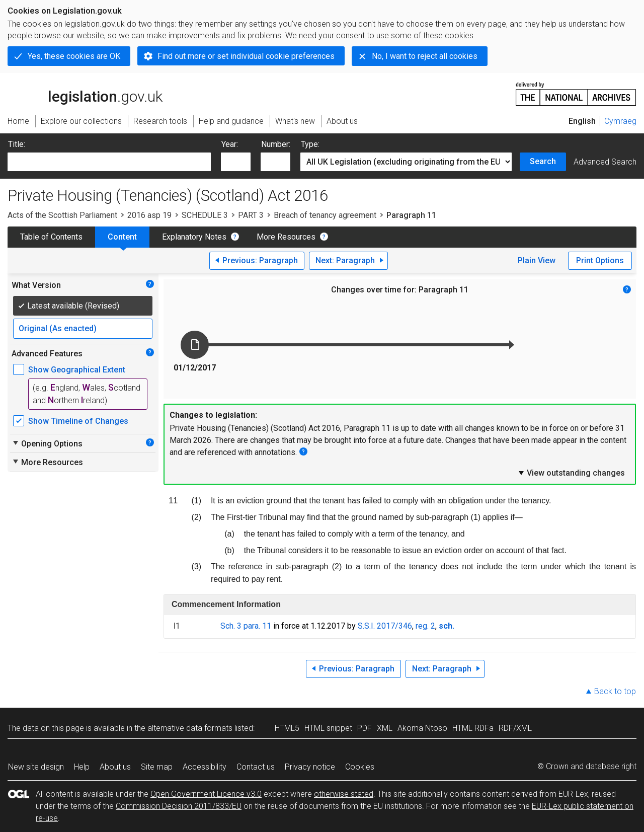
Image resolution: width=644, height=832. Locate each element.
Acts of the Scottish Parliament (62, 215)
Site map (157, 767)
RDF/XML (515, 728)
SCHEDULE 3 (205, 215)
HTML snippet (328, 728)
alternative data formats (190, 728)
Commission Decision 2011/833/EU (179, 806)
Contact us (256, 767)
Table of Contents (51, 237)
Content (122, 237)
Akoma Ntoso (422, 728)
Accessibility (205, 767)
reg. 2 (425, 626)
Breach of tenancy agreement (325, 215)
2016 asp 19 (149, 215)
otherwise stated (344, 794)
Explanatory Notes (194, 237)
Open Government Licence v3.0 (206, 794)
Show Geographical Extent (77, 370)
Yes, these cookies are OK (74, 56)
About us (115, 767)
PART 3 (251, 215)
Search (543, 161)
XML (385, 728)
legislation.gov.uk (85, 93)
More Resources (286, 237)
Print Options (600, 260)
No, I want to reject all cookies (425, 56)
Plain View (537, 260)
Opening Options (47, 443)
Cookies (360, 767)
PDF (365, 728)
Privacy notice (310, 767)
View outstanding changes (571, 473)
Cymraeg (620, 121)
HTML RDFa (473, 728)
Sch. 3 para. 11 (246, 626)
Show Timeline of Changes (78, 421)
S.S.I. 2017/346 (385, 626)
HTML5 (287, 728)
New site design (36, 767)
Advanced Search (605, 162)
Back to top (615, 691)
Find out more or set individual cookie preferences (246, 56)
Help (82, 767)
